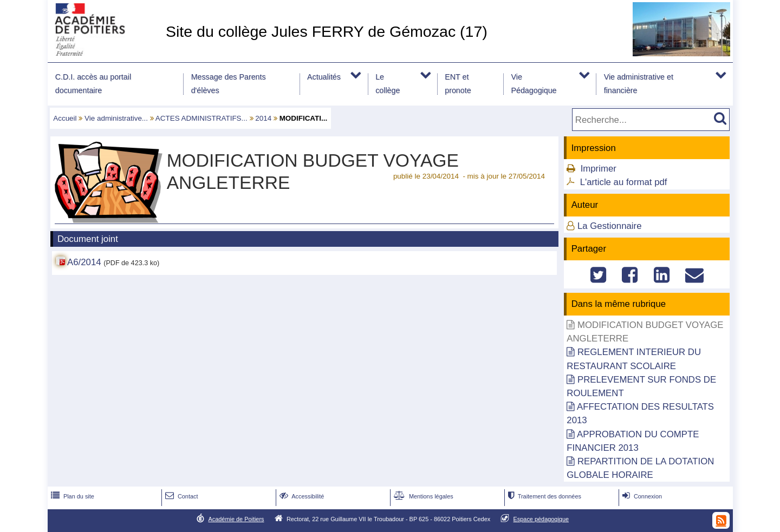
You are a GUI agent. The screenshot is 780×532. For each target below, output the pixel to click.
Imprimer (599, 169)
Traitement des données (544, 496)
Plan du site (71, 496)
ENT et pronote (458, 84)
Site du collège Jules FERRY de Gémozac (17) (327, 31)
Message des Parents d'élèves (229, 84)
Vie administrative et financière (639, 84)
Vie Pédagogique (534, 84)
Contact (181, 496)
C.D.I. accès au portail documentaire (93, 84)
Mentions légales (422, 496)
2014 (263, 118)
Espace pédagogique (541, 519)
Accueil (65, 118)
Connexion (641, 496)
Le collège (388, 84)
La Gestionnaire (609, 226)
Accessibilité (301, 496)
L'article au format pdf (624, 182)
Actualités (324, 77)
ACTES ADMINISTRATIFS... (201, 118)
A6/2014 (84, 262)
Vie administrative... (116, 118)
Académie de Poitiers (236, 519)
